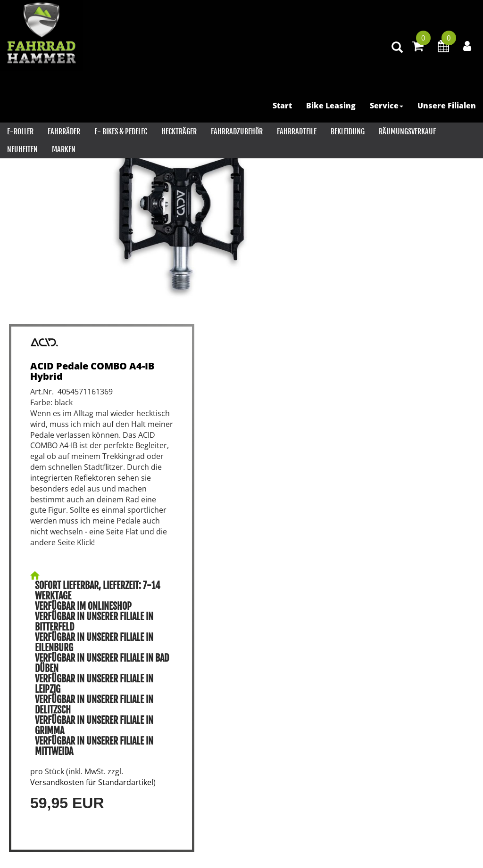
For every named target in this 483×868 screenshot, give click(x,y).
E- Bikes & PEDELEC (121, 131)
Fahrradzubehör (237, 131)
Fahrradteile (297, 131)
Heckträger (179, 131)
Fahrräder (64, 131)
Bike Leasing (331, 106)
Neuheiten (22, 149)
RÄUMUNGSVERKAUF (407, 131)
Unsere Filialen (447, 106)
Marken (64, 149)
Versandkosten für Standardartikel (92, 782)
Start (282, 106)
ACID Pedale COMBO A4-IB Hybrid (92, 371)
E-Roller (20, 131)
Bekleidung (348, 131)
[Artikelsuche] (397, 48)
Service (387, 106)
